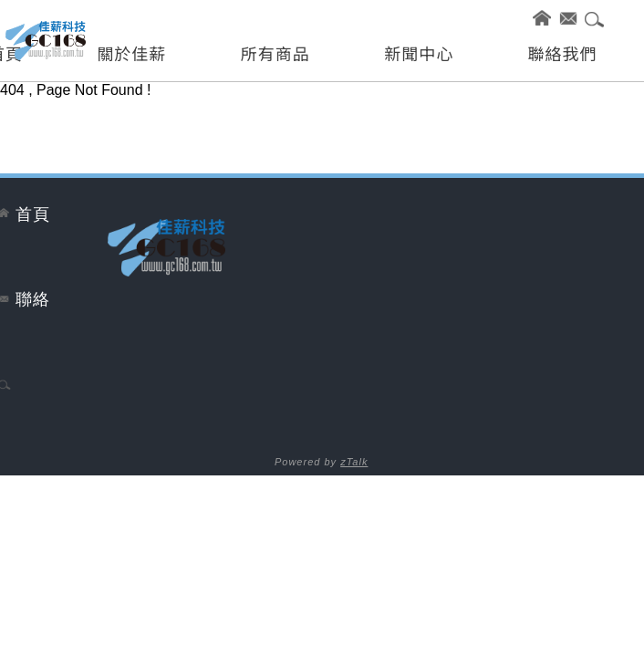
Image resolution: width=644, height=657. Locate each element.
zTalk (354, 462)
